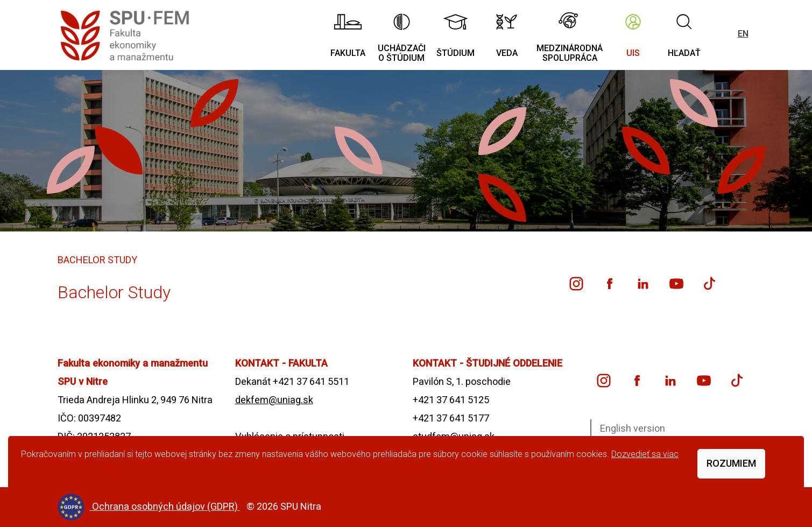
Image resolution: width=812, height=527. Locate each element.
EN (743, 34)
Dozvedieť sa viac (645, 454)
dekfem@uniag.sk (274, 400)
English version (633, 428)
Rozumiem (731, 463)
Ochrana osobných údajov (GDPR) (166, 506)
